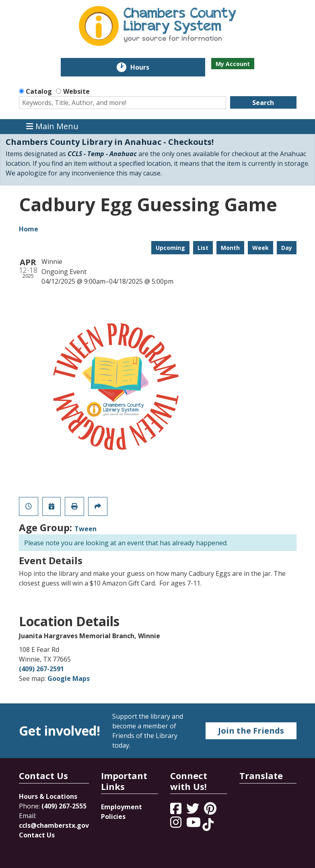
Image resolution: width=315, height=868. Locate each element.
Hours (145, 67)
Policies (113, 816)
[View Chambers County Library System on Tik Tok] (208, 825)
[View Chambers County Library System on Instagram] (177, 825)
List (203, 248)
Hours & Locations (48, 796)
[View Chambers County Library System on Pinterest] (211, 811)
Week (260, 248)
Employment (121, 807)
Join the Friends (251, 731)
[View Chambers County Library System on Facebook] (177, 811)
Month (230, 248)
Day (287, 248)
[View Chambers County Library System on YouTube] (194, 825)
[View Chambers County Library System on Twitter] (194, 811)
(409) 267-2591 (41, 669)
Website (76, 91)
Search (263, 103)
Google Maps (69, 678)
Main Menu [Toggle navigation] (52, 127)
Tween (85, 529)
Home (29, 229)
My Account (233, 64)
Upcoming (170, 248)
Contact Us (37, 835)
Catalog (39, 91)
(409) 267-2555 (64, 806)
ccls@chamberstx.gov (54, 825)
